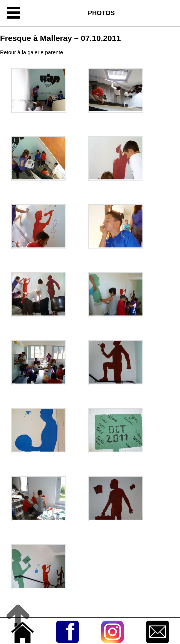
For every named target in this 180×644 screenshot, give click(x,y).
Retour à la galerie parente (32, 52)
